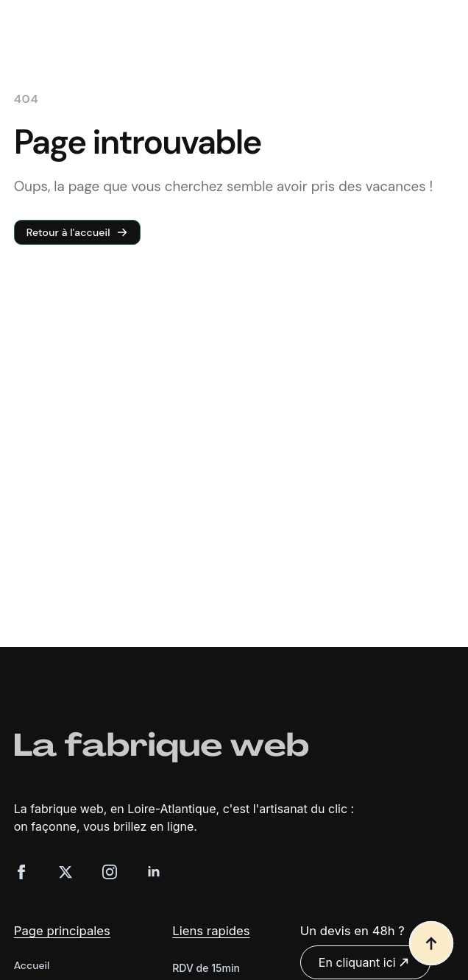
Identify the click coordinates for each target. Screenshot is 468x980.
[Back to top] (431, 943)
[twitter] (65, 872)
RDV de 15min (206, 968)
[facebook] (21, 872)
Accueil (32, 965)
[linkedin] (154, 872)
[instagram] (110, 872)
